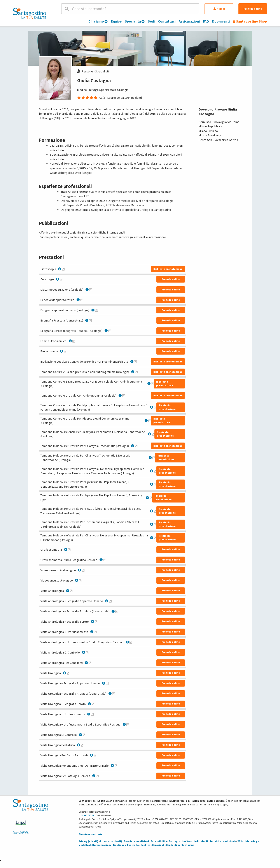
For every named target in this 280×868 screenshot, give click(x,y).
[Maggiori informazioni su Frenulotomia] (65, 351)
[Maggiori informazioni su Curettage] (61, 279)
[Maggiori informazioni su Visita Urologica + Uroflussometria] (92, 714)
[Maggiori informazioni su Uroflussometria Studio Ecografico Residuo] (105, 560)
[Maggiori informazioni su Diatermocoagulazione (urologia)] (91, 290)
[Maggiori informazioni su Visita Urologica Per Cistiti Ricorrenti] (95, 755)
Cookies (145, 845)
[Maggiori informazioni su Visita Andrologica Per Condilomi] (90, 663)
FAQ (206, 21)
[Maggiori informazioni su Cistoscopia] (63, 269)
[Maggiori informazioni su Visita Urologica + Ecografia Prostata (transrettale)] (114, 694)
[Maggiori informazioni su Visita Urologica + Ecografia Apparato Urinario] (107, 683)
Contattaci (167, 21)
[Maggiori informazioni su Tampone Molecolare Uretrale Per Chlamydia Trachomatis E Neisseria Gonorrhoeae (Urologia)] (154, 458)
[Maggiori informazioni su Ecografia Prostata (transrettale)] (90, 320)
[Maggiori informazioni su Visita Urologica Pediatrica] (82, 745)
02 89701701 (87, 815)
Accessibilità (159, 841)
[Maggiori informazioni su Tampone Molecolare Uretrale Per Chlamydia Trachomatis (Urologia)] (136, 446)
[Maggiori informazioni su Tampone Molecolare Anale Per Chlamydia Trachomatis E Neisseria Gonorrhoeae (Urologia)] (153, 434)
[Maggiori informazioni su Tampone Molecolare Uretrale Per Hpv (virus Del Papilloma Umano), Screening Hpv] (151, 498)
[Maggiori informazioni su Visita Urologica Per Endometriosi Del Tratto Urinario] (116, 766)
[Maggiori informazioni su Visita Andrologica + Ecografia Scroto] (96, 622)
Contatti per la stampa (180, 845)
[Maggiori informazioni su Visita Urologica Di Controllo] (84, 735)
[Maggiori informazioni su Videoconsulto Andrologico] (83, 570)
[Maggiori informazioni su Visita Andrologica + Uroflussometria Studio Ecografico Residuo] (131, 642)
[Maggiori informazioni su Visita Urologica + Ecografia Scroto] (93, 704)
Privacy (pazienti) (111, 841)
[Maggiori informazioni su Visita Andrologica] (71, 591)
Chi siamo (98, 21)
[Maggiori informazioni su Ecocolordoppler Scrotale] (82, 300)
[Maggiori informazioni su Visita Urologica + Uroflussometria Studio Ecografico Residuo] (128, 724)
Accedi (219, 9)
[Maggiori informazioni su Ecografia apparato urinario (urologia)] (96, 310)
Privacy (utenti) (88, 841)
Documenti (221, 21)
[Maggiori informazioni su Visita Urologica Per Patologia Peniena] (97, 776)
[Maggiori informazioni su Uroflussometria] (69, 550)
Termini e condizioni (136, 841)
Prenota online (253, 9)
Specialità (135, 21)
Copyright (158, 845)
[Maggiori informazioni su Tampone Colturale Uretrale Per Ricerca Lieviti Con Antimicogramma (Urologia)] (150, 421)
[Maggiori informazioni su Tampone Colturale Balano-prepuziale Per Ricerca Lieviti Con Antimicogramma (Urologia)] (152, 384)
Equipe (116, 21)
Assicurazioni (189, 21)
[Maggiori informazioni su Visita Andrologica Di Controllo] (87, 652)
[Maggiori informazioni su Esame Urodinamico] (74, 341)
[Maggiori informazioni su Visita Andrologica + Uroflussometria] (95, 632)
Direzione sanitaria (91, 834)
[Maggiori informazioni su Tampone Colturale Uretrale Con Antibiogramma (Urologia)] (124, 395)
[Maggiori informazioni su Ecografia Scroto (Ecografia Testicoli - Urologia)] (110, 331)
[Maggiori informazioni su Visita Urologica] (68, 673)
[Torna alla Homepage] (30, 13)
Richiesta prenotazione (168, 269)
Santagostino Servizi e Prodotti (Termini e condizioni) (202, 841)
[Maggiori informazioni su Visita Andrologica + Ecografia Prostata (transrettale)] (117, 611)
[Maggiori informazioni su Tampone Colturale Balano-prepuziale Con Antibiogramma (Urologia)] (136, 372)
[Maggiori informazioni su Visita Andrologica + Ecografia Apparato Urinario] (110, 601)
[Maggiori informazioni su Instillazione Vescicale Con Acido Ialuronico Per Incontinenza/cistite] (135, 362)
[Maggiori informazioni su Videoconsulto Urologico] (80, 580)
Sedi (151, 21)
